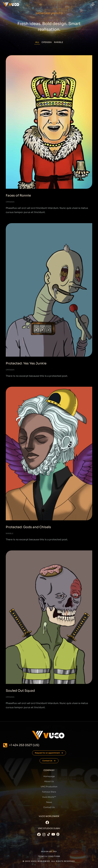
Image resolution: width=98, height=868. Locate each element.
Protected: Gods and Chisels (28, 527)
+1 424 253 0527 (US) (24, 745)
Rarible (59, 42)
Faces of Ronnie (18, 195)
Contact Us (49, 761)
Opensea (47, 42)
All (37, 42)
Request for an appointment (49, 753)
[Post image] (49, 122)
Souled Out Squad (20, 691)
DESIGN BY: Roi (49, 852)
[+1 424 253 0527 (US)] (5, 745)
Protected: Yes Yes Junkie (26, 363)
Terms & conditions (49, 856)
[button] (93, 4)
